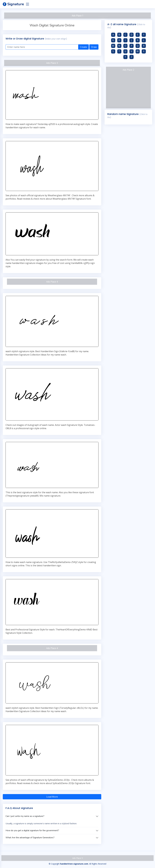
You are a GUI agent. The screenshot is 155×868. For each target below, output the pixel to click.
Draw (94, 47)
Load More (52, 797)
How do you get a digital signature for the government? (32, 830)
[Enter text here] (42, 47)
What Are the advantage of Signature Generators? (30, 838)
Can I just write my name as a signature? (25, 816)
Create (83, 47)
